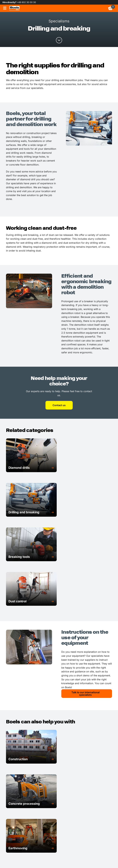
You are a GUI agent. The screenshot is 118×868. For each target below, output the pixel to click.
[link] (15, 8)
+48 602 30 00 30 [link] (26, 2)
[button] (31, 468)
